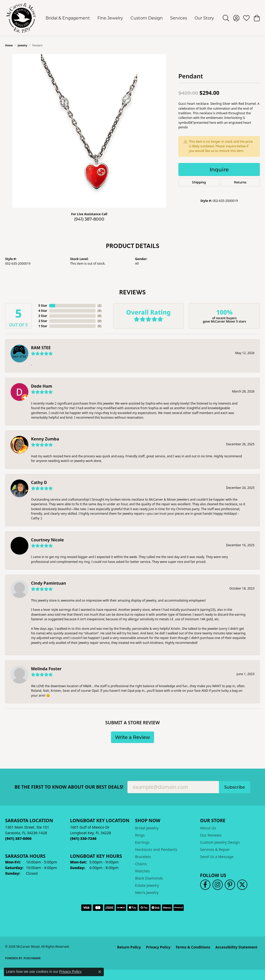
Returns (240, 182)
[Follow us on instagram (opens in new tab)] (218, 885)
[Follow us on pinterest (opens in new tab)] (230, 885)
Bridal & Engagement (68, 18)
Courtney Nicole (47, 540)
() (100, 306)
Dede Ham (42, 386)
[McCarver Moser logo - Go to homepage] (21, 18)
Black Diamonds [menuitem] (149, 878)
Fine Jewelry (110, 18)
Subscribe (235, 787)
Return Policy (129, 947)
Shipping (199, 182)
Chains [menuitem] (141, 864)
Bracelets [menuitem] (143, 857)
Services (179, 18)
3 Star (43, 316)
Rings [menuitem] (140, 835)
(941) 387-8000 (89, 219)
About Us (208, 828)
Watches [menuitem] (142, 871)
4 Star (43, 311)
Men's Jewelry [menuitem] (147, 893)
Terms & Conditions (193, 947)
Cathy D (39, 482)
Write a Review (132, 737)
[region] (89, 131)
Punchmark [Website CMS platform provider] (32, 958)
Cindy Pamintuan (49, 583)
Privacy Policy (158, 947)
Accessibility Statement (236, 947)
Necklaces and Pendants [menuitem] (156, 849)
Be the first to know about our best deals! (69, 787)
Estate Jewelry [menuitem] (147, 885)
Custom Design (147, 18)
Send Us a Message (217, 857)
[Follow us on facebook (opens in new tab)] (205, 885)
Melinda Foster (46, 669)
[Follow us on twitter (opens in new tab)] (242, 885)
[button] (226, 18)
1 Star (43, 326)
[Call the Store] (18, 838)
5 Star (43, 306)
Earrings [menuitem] (142, 842)
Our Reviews (211, 835)
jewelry (22, 45)
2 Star (43, 321)
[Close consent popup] (100, 972)
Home (9, 45)
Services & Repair (215, 849)
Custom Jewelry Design (220, 842)
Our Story (204, 18)
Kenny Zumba (45, 439)
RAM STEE (41, 348)
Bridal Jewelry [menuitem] (147, 828)
